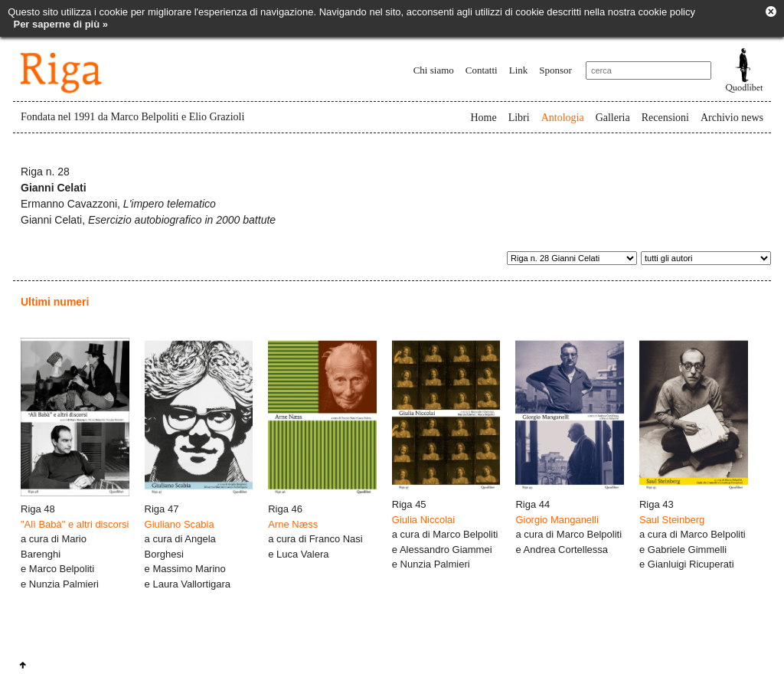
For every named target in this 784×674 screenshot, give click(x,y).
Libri (519, 118)
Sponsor (555, 70)
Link (519, 70)
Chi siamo (434, 70)
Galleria (613, 118)
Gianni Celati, (148, 220)
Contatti (482, 70)
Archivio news (732, 118)
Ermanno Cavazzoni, (118, 204)
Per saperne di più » (60, 24)
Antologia (563, 118)
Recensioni (665, 118)
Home (483, 118)
